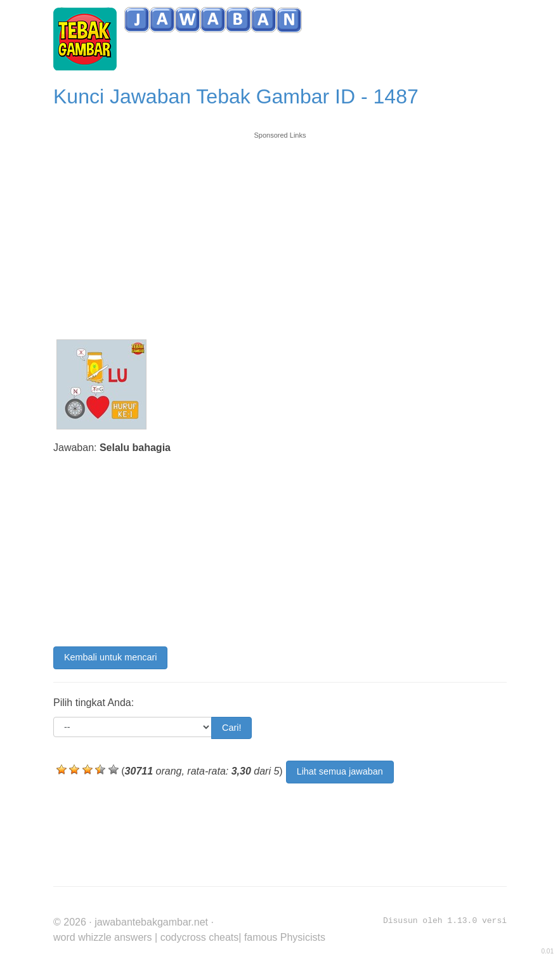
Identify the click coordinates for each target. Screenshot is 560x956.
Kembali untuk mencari (110, 657)
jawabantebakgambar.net (151, 922)
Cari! (231, 728)
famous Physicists (285, 937)
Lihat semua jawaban (340, 771)
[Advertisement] (280, 230)
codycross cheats (200, 937)
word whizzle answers (103, 937)
